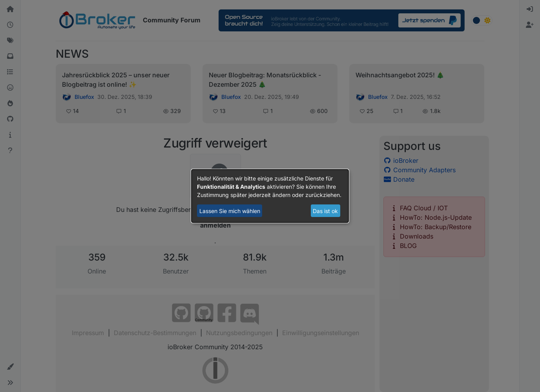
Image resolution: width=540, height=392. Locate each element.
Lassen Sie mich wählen (230, 211)
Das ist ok (325, 211)
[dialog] (270, 196)
